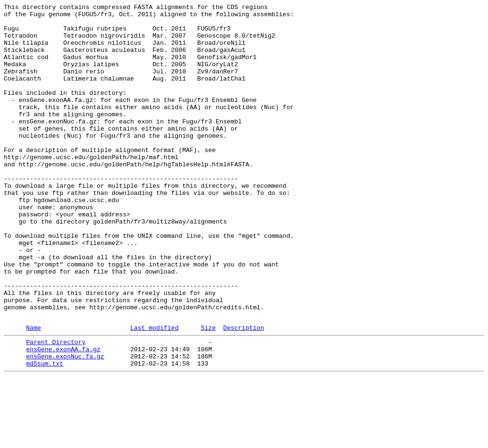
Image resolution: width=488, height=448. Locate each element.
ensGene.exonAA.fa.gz (63, 416)
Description (244, 392)
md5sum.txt (45, 433)
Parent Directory (56, 407)
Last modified (154, 392)
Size (208, 392)
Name (34, 392)
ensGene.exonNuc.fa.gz (65, 425)
